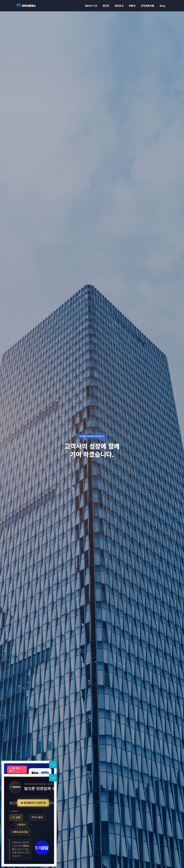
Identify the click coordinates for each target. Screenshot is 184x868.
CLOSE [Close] (53, 764)
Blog (162, 6)
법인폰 (106, 6)
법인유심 (119, 6)
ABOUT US (91, 6)
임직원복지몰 (148, 6)
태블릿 (132, 6)
